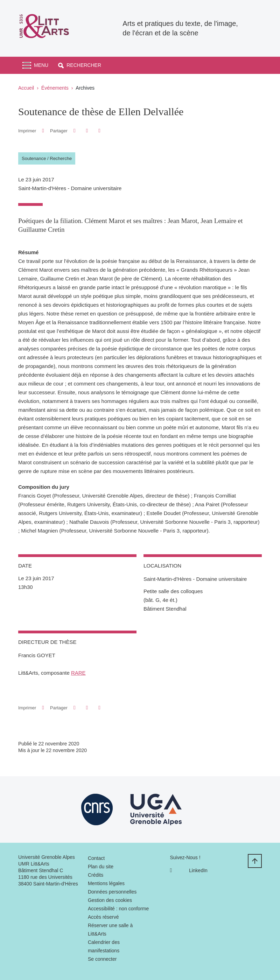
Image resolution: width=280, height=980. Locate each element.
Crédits (96, 875)
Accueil (26, 88)
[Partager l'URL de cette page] (99, 131)
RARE (78, 673)
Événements (55, 88)
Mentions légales (106, 883)
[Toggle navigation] (35, 65)
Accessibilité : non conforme (118, 909)
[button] (80, 65)
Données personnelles (112, 892)
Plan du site (101, 867)
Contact (96, 858)
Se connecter (102, 959)
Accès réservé (103, 917)
